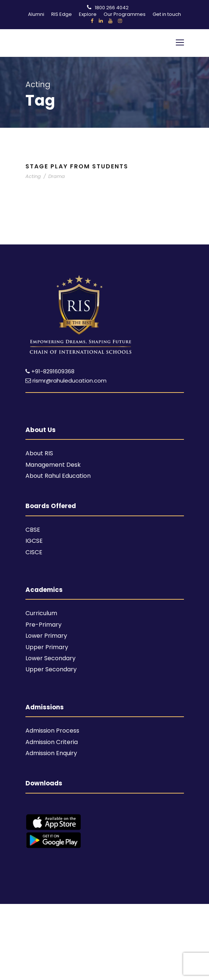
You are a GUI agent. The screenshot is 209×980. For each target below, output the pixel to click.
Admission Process (52, 731)
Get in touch (167, 14)
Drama (57, 176)
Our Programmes (125, 14)
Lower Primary (46, 636)
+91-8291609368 (53, 371)
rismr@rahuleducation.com (66, 381)
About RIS (39, 453)
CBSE (33, 530)
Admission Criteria (52, 742)
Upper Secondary (51, 669)
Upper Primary (47, 647)
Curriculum (41, 613)
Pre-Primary (43, 625)
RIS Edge (62, 14)
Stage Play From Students (77, 166)
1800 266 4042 (112, 8)
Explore (88, 14)
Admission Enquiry (51, 753)
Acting (33, 176)
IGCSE (34, 541)
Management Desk (53, 465)
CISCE (34, 552)
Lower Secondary (50, 658)
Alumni (36, 14)
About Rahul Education (58, 476)
